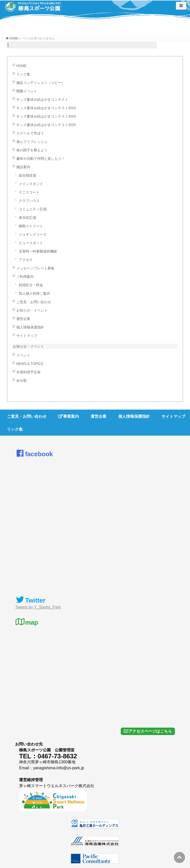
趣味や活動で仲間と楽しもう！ (41, 159)
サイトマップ (27, 336)
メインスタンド (31, 184)
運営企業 (23, 319)
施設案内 (23, 167)
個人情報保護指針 (30, 327)
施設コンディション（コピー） (41, 83)
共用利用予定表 (28, 372)
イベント (23, 355)
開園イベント (27, 91)
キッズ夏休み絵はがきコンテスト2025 (46, 125)
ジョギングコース (33, 235)
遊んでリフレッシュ (32, 142)
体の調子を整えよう (32, 150)
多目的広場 (27, 218)
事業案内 (69, 416)
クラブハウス (29, 201)
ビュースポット (31, 243)
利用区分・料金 (31, 285)
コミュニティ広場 (33, 209)
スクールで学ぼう (30, 133)
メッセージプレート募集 (35, 268)
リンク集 (23, 74)
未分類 (22, 381)
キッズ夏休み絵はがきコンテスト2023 (46, 108)
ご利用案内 (25, 277)
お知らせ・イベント (32, 310)
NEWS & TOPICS (30, 364)
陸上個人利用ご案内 (34, 294)
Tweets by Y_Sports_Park (38, 607)
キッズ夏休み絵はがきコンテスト (42, 100)
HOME (21, 66)
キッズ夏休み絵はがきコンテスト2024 (46, 116)
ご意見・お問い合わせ (34, 302)
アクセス (26, 260)
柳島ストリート (31, 226)
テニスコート (29, 192)
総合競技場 (27, 176)
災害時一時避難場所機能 (38, 251)
